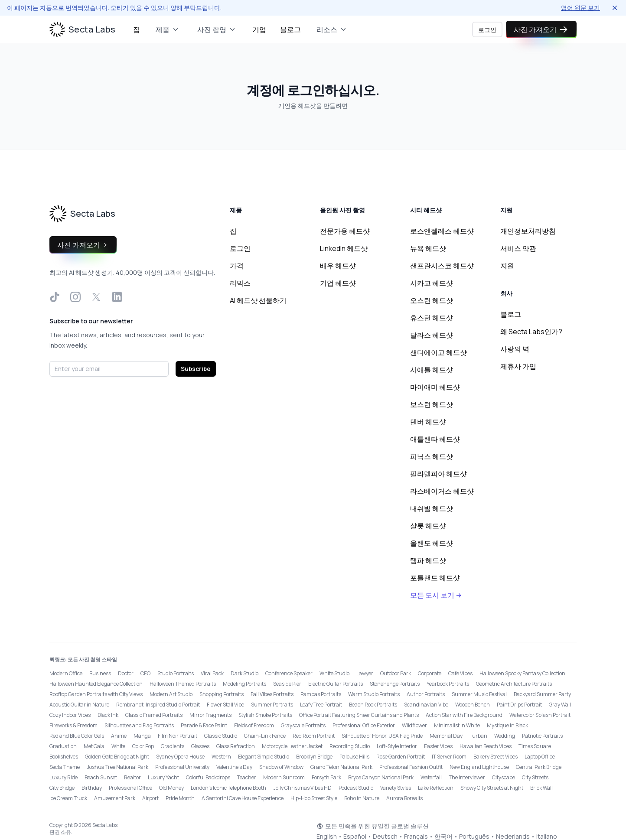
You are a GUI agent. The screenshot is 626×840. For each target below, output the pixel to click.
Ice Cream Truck (68, 798)
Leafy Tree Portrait (321, 705)
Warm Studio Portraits (374, 694)
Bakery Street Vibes (496, 757)
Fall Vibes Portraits (272, 694)
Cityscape (504, 777)
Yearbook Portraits (448, 684)
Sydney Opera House (180, 757)
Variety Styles (396, 788)
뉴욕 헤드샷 (428, 248)
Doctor (126, 673)
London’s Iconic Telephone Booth (228, 788)
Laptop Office (540, 757)
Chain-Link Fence (265, 736)
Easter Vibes (438, 746)
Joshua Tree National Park (117, 767)
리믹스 (240, 283)
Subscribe (196, 369)
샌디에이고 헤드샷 (439, 352)
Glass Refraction (236, 746)
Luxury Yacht (163, 777)
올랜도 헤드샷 (432, 543)
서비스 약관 (518, 248)
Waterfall (431, 777)
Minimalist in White (457, 725)
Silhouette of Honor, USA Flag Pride (382, 736)
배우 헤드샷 (338, 266)
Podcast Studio (356, 788)
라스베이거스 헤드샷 (442, 491)
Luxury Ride (64, 777)
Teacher (247, 777)
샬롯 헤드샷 (428, 526)
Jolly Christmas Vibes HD (302, 788)
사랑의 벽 (515, 349)
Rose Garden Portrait (401, 757)
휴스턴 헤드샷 (432, 318)
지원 (507, 266)
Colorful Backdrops (208, 777)
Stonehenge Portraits (395, 684)
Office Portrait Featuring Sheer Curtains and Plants (359, 715)
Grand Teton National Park (341, 767)
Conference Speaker (289, 673)
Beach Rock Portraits (373, 705)
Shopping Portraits (222, 694)
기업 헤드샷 (338, 283)
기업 (259, 29)
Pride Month (180, 798)
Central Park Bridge (539, 767)
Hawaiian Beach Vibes (486, 746)
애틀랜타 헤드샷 (435, 439)
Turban (478, 736)
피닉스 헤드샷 (432, 456)
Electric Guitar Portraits (336, 684)
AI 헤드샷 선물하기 (258, 300)
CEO (145, 673)
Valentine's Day (234, 767)
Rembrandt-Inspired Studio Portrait (158, 705)
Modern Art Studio (171, 694)
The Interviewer (467, 777)
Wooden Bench (473, 705)
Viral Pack (212, 673)
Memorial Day (446, 736)
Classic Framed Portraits (154, 715)
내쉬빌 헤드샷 (432, 508)
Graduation (63, 746)
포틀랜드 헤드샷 (435, 578)
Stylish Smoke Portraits (265, 715)
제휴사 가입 (518, 366)
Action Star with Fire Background (464, 715)
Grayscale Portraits (303, 725)
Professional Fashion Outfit (411, 767)
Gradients (173, 746)
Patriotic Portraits (542, 736)
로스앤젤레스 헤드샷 (442, 231)
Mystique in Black (507, 725)
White (118, 746)
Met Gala (94, 746)
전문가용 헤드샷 (345, 231)
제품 (168, 29)
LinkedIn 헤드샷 (344, 248)
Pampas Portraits (321, 694)
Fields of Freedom (254, 725)
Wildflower (414, 725)
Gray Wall (560, 705)
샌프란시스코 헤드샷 (442, 266)
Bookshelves (64, 757)
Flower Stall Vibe (225, 705)
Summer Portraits (272, 705)
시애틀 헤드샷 (432, 370)
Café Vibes (460, 673)
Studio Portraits (176, 673)
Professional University (182, 767)
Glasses (200, 746)
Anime (119, 736)
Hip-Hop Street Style (314, 798)
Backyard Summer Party (542, 694)
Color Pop (143, 746)
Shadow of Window (281, 767)
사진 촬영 (217, 29)
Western (221, 757)
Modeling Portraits (245, 684)
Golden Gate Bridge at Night (117, 757)
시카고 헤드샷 (432, 283)
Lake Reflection (436, 788)
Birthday (92, 788)
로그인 (484, 29)
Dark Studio (245, 673)
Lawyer (365, 673)
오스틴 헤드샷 (432, 300)
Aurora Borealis (404, 798)
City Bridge (62, 788)
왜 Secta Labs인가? (531, 332)
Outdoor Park (396, 673)
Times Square (535, 746)
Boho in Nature (362, 798)
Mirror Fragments (210, 715)
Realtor (132, 777)
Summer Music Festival (479, 694)
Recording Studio (350, 746)
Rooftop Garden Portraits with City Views (96, 694)
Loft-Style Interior (397, 746)
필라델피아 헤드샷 (439, 474)
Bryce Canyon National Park (381, 777)
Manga (142, 736)
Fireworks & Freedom (73, 725)
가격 (237, 266)
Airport (150, 798)
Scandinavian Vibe (426, 705)
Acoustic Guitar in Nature (79, 705)
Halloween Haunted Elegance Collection (96, 684)
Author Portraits (426, 694)
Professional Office (130, 788)
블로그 (290, 29)
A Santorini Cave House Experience (243, 798)
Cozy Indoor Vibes (70, 715)
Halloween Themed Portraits (183, 684)
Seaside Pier (287, 684)
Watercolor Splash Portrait (540, 715)
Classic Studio (221, 736)
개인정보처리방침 (528, 231)
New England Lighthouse (479, 767)
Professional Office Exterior (364, 725)
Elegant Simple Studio (264, 757)
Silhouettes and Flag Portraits (139, 725)
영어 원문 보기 (580, 8)
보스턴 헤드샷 (432, 404)
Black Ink (108, 715)
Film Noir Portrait (178, 736)
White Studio (334, 673)
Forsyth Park (326, 777)
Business (100, 673)
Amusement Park (115, 798)
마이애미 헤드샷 (435, 387)
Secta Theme (65, 767)
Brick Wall (541, 788)
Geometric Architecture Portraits (514, 684)
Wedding (505, 736)
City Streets (535, 777)
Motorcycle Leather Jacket (292, 746)
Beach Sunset (101, 777)
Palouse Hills (354, 757)
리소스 (332, 29)
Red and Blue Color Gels (77, 736)
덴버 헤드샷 (428, 422)
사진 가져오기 (541, 29)
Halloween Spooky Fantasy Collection (522, 673)
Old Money (171, 788)
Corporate (430, 673)
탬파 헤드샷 (428, 560)
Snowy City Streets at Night (492, 788)
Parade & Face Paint (204, 725)
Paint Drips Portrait (519, 705)
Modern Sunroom (284, 777)
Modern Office (66, 673)
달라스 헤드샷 (432, 335)
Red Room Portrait (314, 736)
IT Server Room (449, 757)
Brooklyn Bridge (314, 757)
